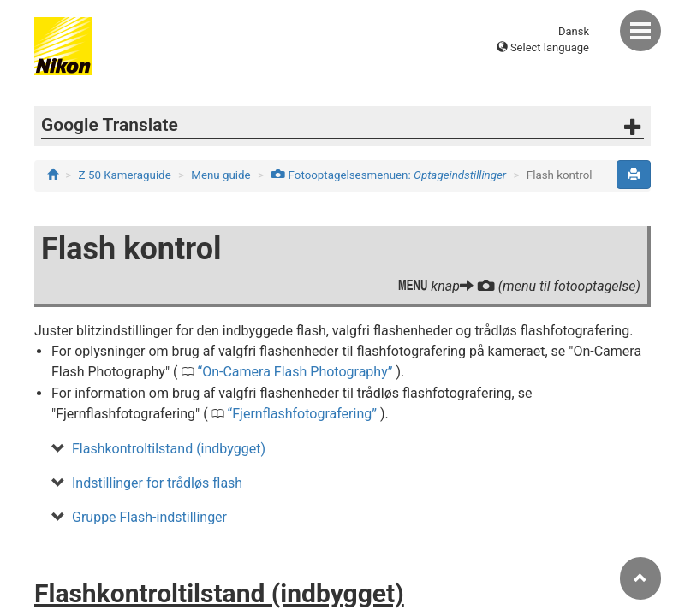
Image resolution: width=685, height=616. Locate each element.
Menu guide (220, 175)
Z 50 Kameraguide (125, 175)
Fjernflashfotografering (302, 414)
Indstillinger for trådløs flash (157, 483)
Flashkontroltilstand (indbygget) (169, 449)
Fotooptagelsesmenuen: (388, 175)
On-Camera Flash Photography (295, 372)
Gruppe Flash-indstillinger (149, 517)
